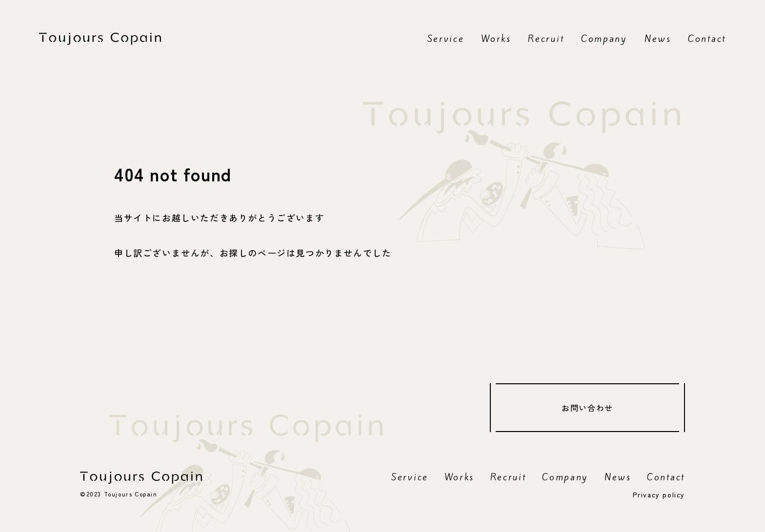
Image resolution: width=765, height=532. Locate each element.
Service (446, 39)
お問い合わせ (587, 408)
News (658, 39)
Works (496, 39)
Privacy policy (659, 494)
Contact (707, 39)
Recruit (546, 39)
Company (604, 39)
